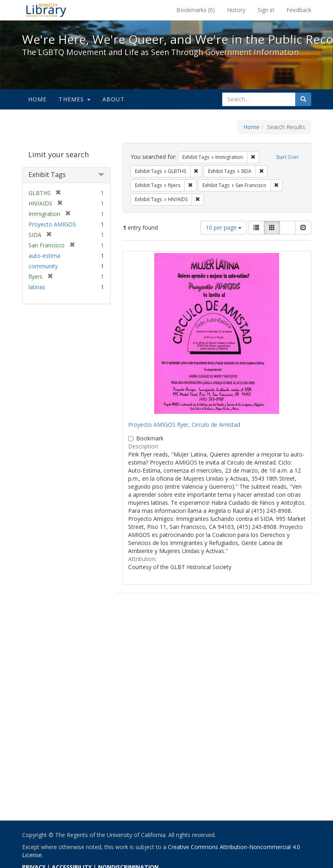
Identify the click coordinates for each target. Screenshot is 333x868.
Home (38, 99)
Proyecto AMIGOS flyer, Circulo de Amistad (184, 425)
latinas (37, 287)
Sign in (266, 10)
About (113, 99)
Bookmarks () (196, 10)
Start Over (287, 157)
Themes (74, 99)
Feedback (299, 10)
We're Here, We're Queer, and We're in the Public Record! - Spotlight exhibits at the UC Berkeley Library (46, 10)
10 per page (224, 227)
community (43, 266)
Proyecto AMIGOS (52, 224)
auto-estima (44, 256)
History (236, 10)
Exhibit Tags (47, 175)
